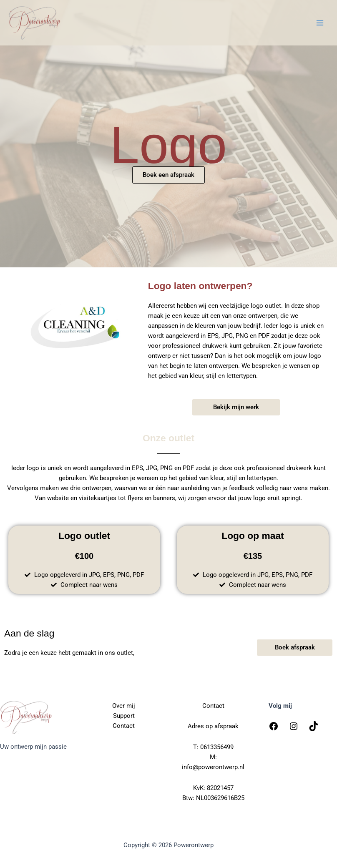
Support (124, 716)
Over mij (124, 706)
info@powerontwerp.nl (213, 767)
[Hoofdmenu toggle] (320, 23)
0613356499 (217, 747)
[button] (236, 407)
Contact (124, 726)
